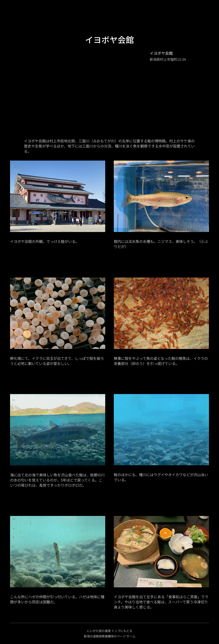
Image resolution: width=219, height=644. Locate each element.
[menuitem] (31, 14)
